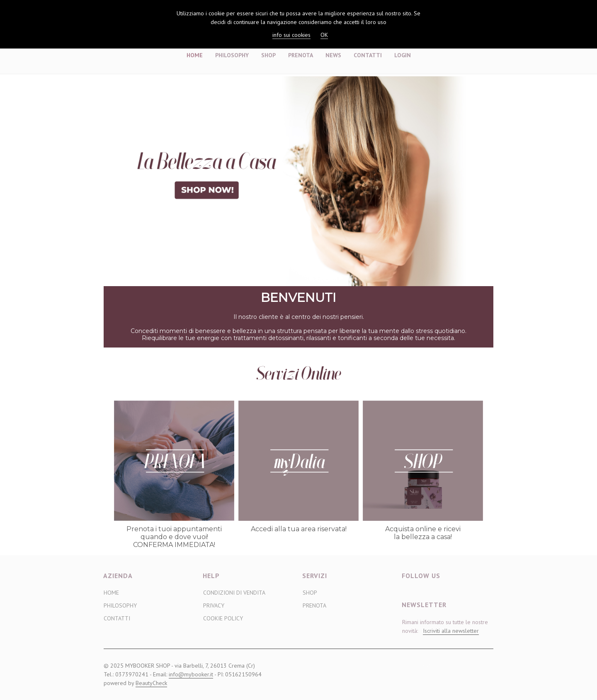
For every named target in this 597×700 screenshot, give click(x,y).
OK (324, 35)
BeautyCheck (151, 683)
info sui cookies (291, 35)
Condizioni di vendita (234, 593)
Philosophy (232, 55)
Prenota (301, 55)
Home (195, 55)
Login (403, 55)
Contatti (368, 55)
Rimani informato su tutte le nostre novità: (445, 627)
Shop (268, 55)
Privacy (214, 605)
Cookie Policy (223, 618)
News (333, 55)
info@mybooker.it (191, 674)
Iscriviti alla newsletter (451, 631)
